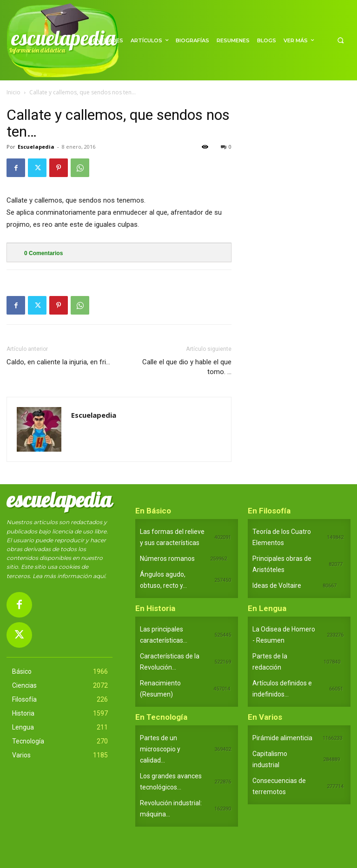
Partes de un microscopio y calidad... (160, 749)
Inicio (13, 92)
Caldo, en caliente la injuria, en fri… (58, 362)
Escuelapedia (36, 147)
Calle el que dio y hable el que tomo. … (187, 367)
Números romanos (167, 559)
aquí (99, 576)
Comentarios (43, 253)
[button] (340, 40)
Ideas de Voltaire (277, 585)
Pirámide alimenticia (282, 738)
